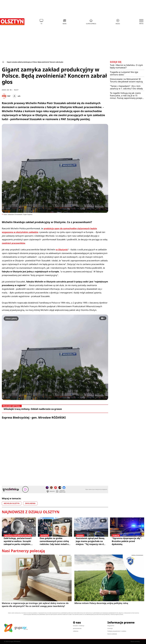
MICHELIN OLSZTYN (12, 503)
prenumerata (77, 628)
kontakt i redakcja (79, 626)
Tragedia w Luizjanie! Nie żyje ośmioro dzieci (124, 73)
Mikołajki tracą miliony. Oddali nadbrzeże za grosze (33, 409)
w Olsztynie (62, 250)
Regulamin (111, 626)
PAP (9, 96)
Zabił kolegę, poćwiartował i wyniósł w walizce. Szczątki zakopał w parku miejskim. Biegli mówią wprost (19, 541)
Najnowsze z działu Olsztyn (31, 512)
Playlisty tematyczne (61, 491)
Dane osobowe (112, 634)
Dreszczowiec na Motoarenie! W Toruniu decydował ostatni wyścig (126, 80)
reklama (76, 631)
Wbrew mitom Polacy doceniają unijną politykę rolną (101, 603)
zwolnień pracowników (13, 243)
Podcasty (51, 491)
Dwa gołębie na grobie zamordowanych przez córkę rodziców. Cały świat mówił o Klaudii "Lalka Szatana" (55, 541)
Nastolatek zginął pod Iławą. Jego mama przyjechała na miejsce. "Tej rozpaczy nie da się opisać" (91, 541)
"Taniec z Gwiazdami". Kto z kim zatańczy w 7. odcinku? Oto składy (126, 87)
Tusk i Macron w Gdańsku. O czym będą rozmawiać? (126, 66)
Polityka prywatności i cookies (117, 631)
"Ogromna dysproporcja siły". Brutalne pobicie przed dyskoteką (127, 541)
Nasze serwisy (136, 641)
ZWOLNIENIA (30, 503)
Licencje (110, 628)
